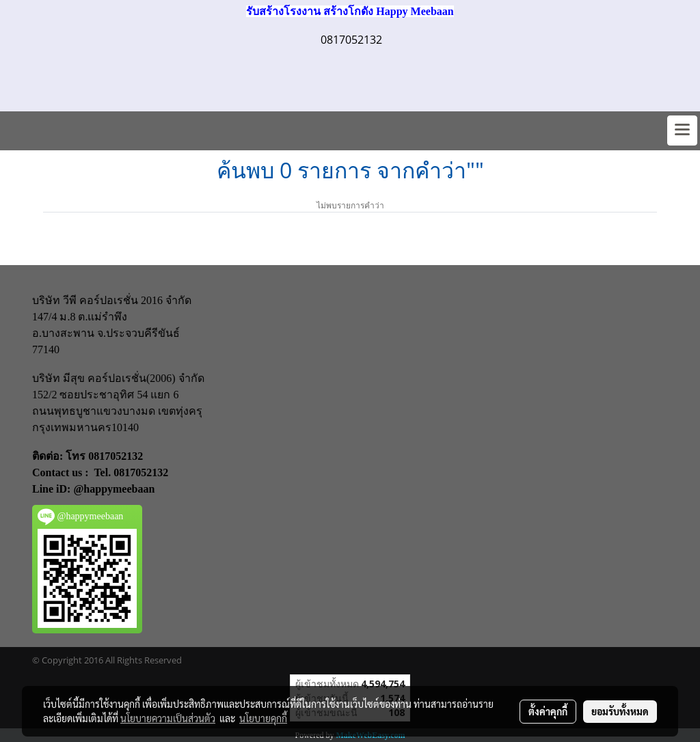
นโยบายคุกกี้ (263, 718)
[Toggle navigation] (682, 130)
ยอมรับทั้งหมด (620, 711)
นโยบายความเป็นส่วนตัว (168, 718)
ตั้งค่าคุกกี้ (548, 711)
